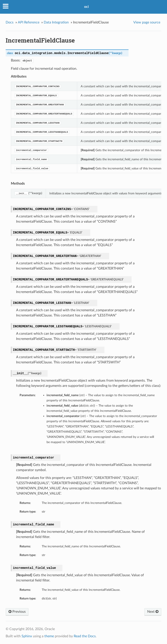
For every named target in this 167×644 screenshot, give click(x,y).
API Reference (29, 22)
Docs (10, 22)
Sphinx (27, 636)
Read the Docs (85, 636)
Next (153, 612)
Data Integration (56, 22)
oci (86, 7)
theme (49, 636)
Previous (17, 612)
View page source (147, 22)
